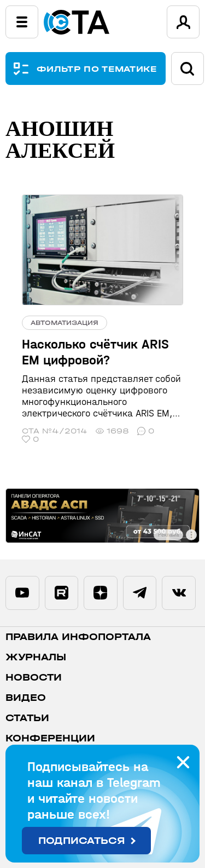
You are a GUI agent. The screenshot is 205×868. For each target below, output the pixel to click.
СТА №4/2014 (55, 431)
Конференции (50, 738)
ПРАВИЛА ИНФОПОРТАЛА (78, 637)
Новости (34, 678)
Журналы (36, 657)
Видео (26, 698)
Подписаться (82, 841)
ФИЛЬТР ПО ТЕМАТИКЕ (97, 69)
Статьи (27, 718)
